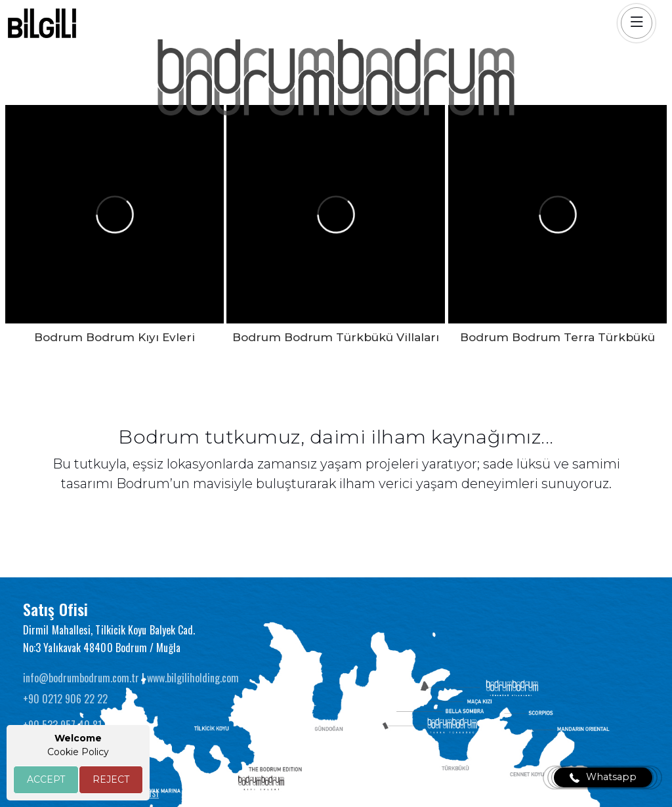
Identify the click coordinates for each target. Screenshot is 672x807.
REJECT (111, 779)
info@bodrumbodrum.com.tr (82, 678)
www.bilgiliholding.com (193, 678)
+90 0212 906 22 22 (65, 699)
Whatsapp (603, 777)
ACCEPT (46, 779)
